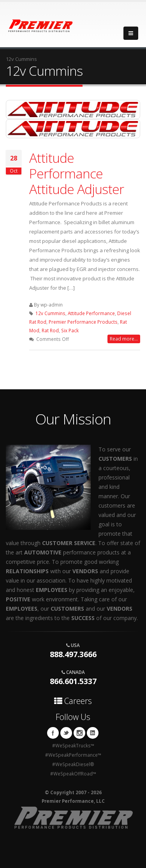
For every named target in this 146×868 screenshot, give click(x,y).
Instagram (79, 733)
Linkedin (93, 733)
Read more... (124, 339)
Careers (73, 701)
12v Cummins (50, 313)
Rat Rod (50, 330)
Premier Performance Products (83, 322)
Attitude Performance (91, 313)
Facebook (53, 733)
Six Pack (70, 330)
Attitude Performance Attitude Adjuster (77, 173)
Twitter (66, 733)
